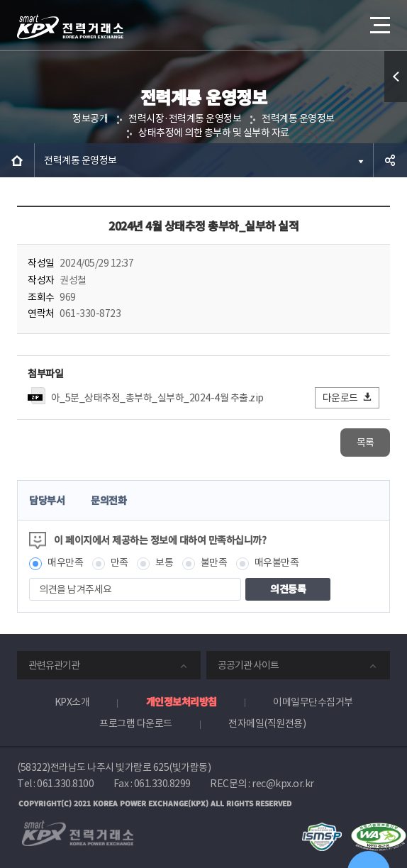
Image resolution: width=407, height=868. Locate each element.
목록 (366, 443)
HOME (17, 160)
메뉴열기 (379, 20)
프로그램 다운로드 (136, 723)
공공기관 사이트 (248, 665)
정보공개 (90, 118)
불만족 (214, 562)
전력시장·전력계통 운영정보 (185, 118)
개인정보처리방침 (182, 701)
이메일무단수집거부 (313, 702)
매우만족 (65, 562)
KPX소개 (72, 702)
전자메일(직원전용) (267, 723)
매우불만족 (277, 562)
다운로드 (348, 397)
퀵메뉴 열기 (396, 102)
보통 (164, 562)
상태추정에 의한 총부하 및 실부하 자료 (214, 133)
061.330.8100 (65, 784)
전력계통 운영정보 (298, 118)
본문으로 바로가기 (0, 0)
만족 (119, 562)
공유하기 (390, 160)
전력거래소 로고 (70, 27)
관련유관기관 (54, 665)
